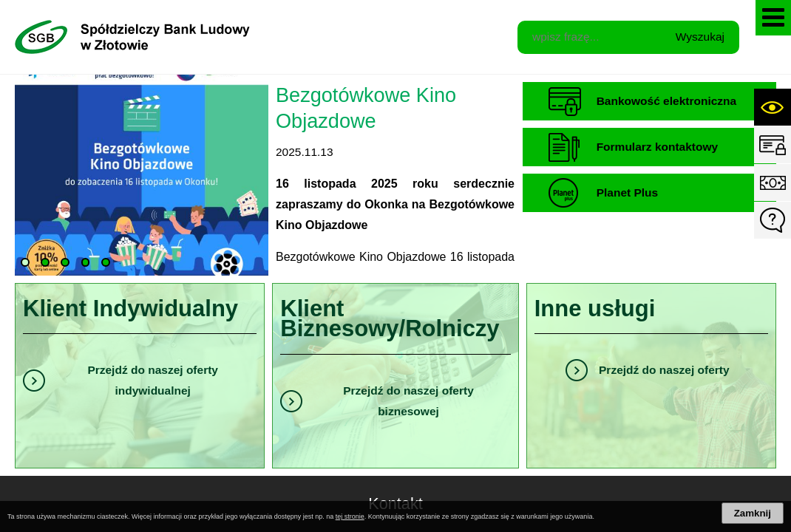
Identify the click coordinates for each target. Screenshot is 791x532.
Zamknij (753, 513)
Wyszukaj (700, 37)
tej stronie (350, 516)
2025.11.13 (305, 152)
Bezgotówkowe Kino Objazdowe (366, 108)
